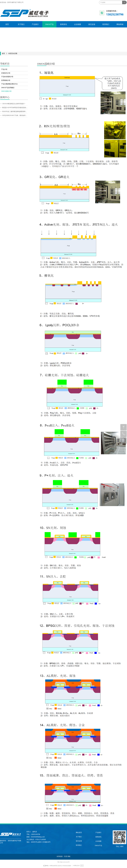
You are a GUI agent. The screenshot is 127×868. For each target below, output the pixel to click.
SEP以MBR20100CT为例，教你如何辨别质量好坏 (15, 115)
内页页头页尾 (13, 54)
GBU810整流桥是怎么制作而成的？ (14, 104)
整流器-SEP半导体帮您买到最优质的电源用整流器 (15, 108)
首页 (3, 54)
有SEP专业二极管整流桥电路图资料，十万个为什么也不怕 (15, 112)
